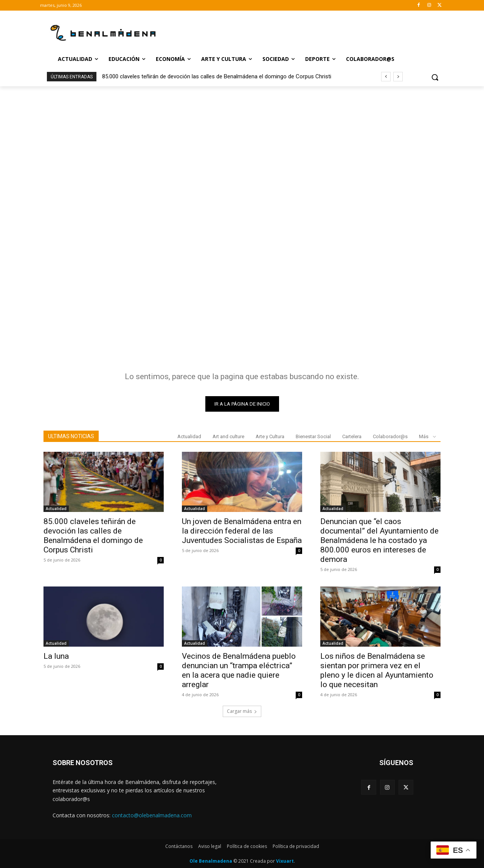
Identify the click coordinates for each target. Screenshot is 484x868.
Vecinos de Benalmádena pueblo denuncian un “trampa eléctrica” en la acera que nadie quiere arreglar (239, 670)
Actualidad (189, 436)
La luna (56, 656)
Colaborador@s (390, 436)
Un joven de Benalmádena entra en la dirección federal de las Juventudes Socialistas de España (242, 531)
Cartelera (352, 436)
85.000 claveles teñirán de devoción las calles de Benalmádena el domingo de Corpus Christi (217, 76)
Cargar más (242, 711)
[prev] (386, 77)
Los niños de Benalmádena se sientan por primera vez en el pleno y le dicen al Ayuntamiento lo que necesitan (377, 670)
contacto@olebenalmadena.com (152, 815)
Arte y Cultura (270, 436)
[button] (435, 77)
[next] (398, 77)
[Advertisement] (242, 143)
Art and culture (228, 436)
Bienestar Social (313, 436)
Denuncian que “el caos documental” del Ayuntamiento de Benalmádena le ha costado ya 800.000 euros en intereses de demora (379, 540)
